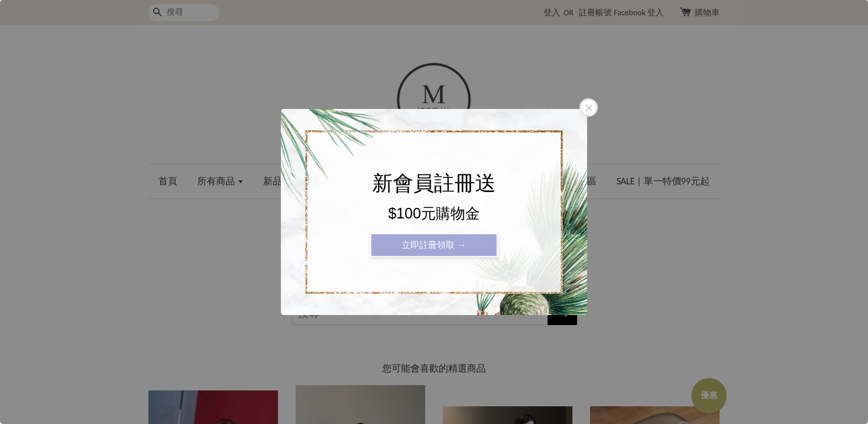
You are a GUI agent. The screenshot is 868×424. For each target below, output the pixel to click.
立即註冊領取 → (434, 245)
